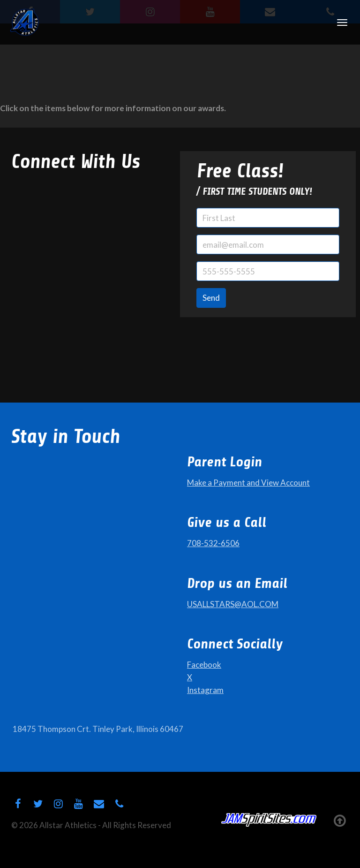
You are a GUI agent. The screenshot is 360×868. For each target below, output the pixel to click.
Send (211, 298)
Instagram (205, 690)
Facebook (204, 665)
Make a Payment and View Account (248, 483)
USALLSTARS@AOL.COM (233, 604)
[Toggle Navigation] (342, 23)
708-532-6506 (213, 543)
